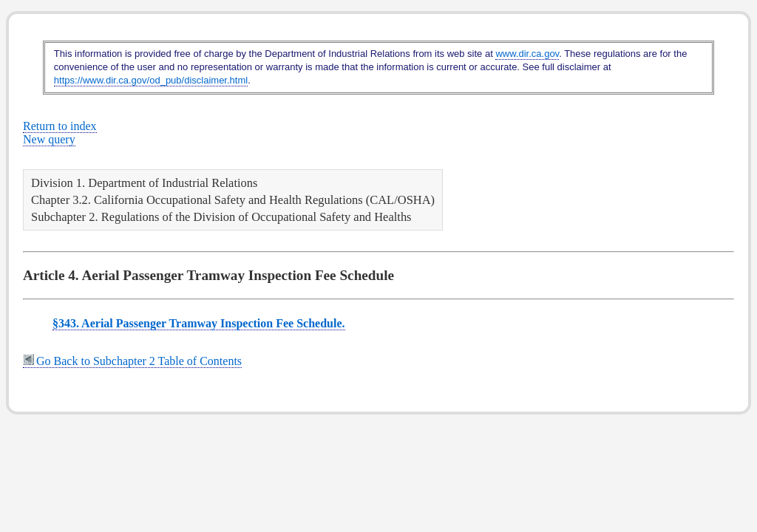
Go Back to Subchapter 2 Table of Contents (132, 361)
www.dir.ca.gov (527, 54)
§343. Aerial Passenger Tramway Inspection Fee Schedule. (199, 323)
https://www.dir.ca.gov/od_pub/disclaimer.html (151, 80)
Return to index (60, 126)
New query (49, 139)
